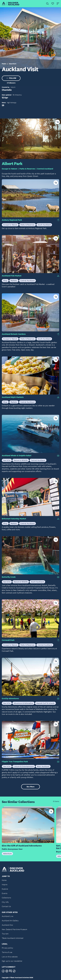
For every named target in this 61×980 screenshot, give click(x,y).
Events (5, 893)
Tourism (5, 934)
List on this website (10, 957)
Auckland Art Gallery (10, 921)
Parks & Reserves (27, 169)
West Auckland (43, 766)
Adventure (13, 64)
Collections (6, 898)
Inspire (5, 885)
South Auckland (44, 225)
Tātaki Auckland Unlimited (13, 938)
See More (31, 787)
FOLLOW (11, 78)
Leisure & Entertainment (24, 766)
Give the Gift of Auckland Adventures (22, 846)
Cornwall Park (8, 640)
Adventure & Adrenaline (23, 703)
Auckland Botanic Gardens (14, 334)
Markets (14, 281)
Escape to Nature (10, 169)
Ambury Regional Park (12, 220)
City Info (5, 902)
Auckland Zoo (7, 925)
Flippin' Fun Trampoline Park (15, 762)
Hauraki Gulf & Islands (45, 703)
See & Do (7, 460)
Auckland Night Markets (13, 397)
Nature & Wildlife (21, 460)
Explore (5, 889)
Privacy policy (7, 948)
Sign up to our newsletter (12, 961)
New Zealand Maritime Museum (14, 929)
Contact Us (6, 906)
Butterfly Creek (9, 577)
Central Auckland (45, 169)
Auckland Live (8, 916)
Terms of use (7, 952)
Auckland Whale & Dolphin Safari (17, 456)
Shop (5, 281)
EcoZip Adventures (10, 698)
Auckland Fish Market (12, 276)
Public (4, 64)
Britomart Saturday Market (14, 519)
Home (4, 880)
